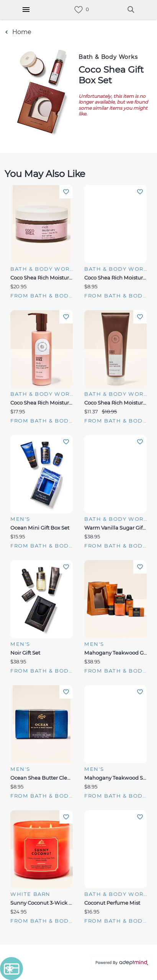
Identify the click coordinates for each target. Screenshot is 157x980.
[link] (78, 10)
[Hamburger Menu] (26, 10)
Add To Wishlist (66, 192)
